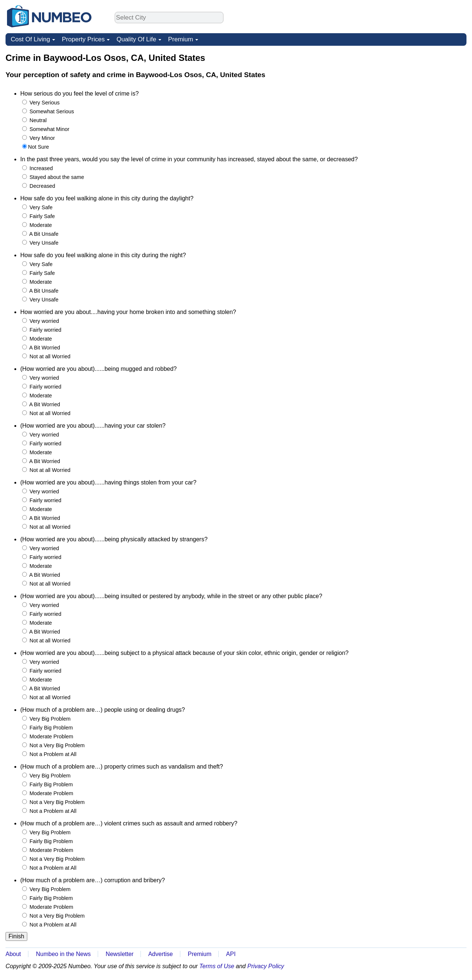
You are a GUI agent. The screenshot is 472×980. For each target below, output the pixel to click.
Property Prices (83, 39)
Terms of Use (217, 966)
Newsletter (120, 954)
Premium (181, 39)
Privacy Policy (266, 966)
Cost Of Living (30, 39)
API (231, 954)
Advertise (161, 954)
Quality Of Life (136, 39)
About (13, 954)
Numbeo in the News (63, 954)
